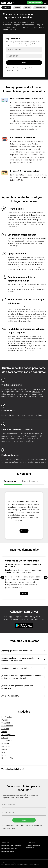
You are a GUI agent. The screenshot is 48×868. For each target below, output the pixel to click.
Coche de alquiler (30, 481)
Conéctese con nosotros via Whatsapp (33, 847)
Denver (4, 732)
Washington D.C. (8, 735)
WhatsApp (36, 392)
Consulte (24, 531)
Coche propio (10, 481)
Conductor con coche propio (10, 849)
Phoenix (5, 720)
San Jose (5, 729)
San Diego (6, 723)
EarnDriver (7, 3)
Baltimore (5, 746)
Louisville (5, 743)
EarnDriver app (29, 396)
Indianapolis (7, 740)
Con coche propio (40, 8)
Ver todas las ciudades (11, 769)
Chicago (5, 738)
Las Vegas (6, 755)
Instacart (27, 8)
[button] (46, 578)
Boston (4, 749)
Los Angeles (7, 717)
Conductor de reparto (8, 852)
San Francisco (7, 726)
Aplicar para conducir (35, 3)
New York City (7, 758)
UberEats (17, 8)
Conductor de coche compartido (11, 846)
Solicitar (24, 593)
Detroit (4, 752)
